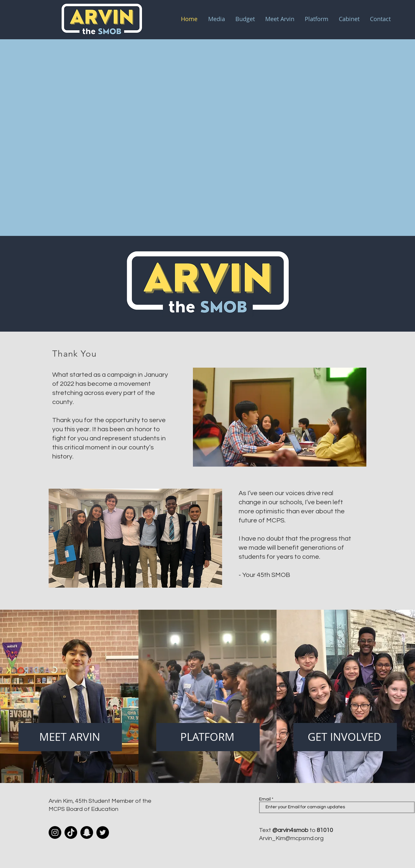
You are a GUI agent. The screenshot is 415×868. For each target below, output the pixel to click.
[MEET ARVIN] (70, 737)
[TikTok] (71, 832)
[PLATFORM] (208, 737)
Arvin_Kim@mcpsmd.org (291, 838)
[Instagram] (55, 832)
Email (265, 799)
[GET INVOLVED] (345, 737)
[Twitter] (103, 832)
